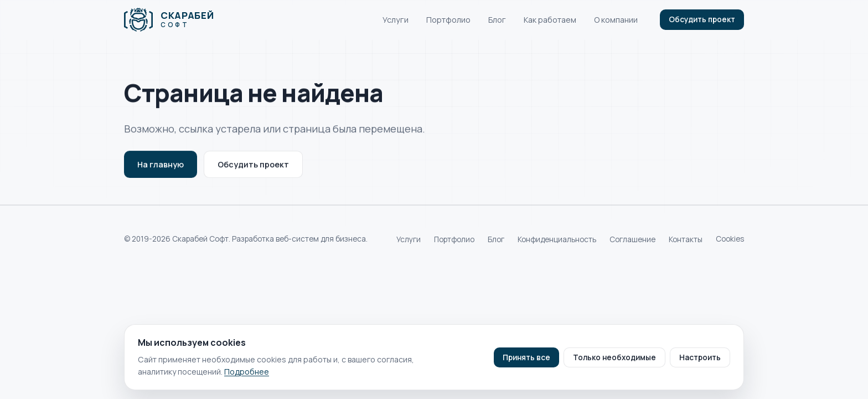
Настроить (700, 357)
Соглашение (632, 239)
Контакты (686, 239)
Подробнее (247, 372)
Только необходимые (614, 357)
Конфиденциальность (557, 239)
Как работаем (550, 20)
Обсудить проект (702, 19)
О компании (616, 20)
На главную (161, 165)
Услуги (396, 20)
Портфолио (448, 20)
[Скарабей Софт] (169, 20)
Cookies (730, 239)
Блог (497, 20)
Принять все (526, 357)
